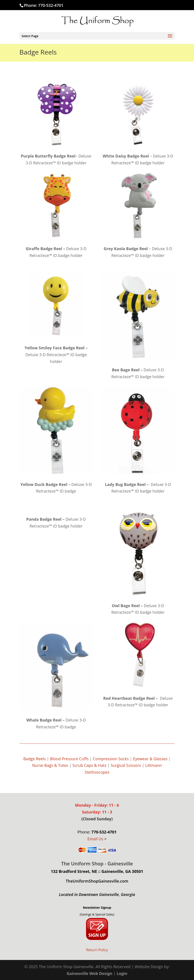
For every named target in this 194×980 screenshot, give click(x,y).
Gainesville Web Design (89, 973)
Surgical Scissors (126, 765)
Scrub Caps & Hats (90, 765)
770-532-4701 (51, 5)
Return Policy (97, 950)
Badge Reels (35, 759)
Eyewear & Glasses (150, 759)
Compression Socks (111, 759)
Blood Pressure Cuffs (69, 759)
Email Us (95, 839)
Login (122, 973)
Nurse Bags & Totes (50, 765)
